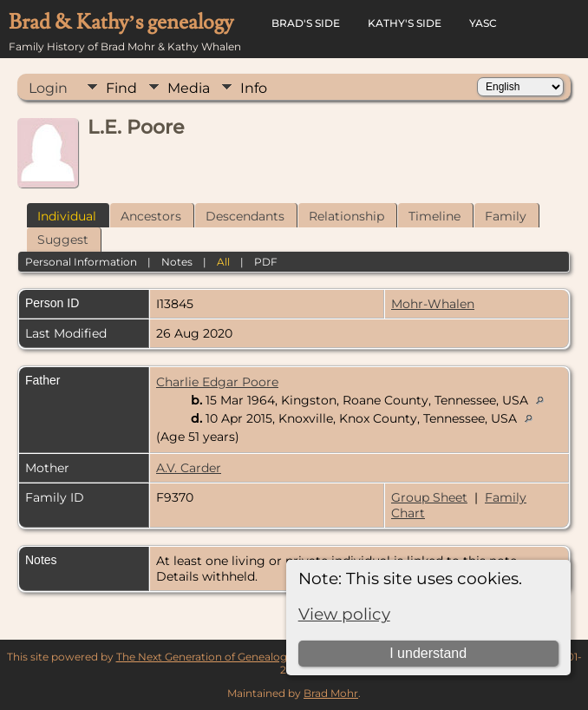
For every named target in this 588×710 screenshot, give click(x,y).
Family (506, 216)
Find (121, 88)
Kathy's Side (405, 23)
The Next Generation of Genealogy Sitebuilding (237, 657)
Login (48, 88)
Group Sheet (429, 497)
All (223, 262)
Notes (177, 262)
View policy (344, 614)
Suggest (63, 240)
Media (189, 88)
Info (254, 88)
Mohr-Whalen (433, 304)
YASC (483, 23)
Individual (67, 216)
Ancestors (151, 216)
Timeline (434, 216)
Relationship (346, 216)
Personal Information (81, 262)
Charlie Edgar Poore (217, 382)
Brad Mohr (331, 693)
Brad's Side (306, 23)
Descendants (245, 216)
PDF (266, 262)
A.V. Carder (189, 468)
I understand (428, 653)
